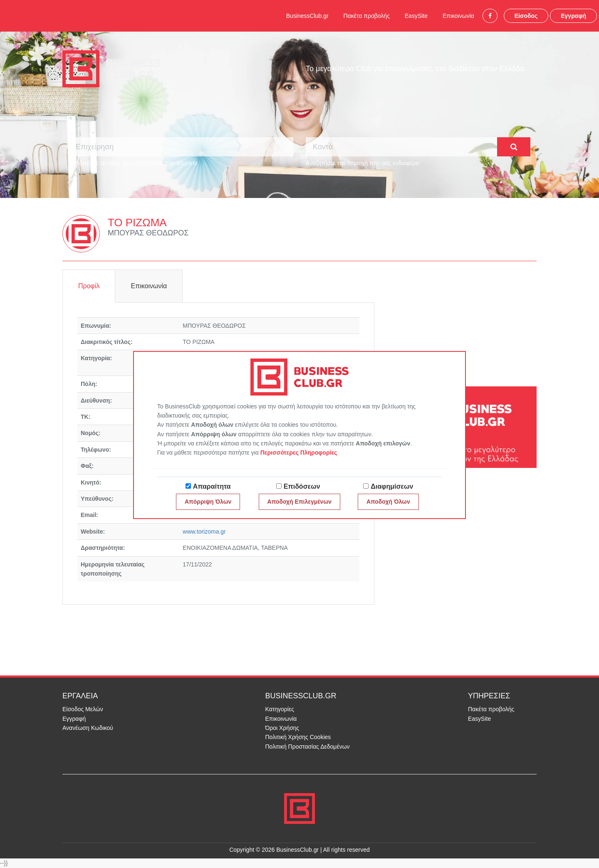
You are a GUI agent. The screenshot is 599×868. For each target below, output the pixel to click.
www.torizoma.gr (204, 532)
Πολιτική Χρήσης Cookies (298, 737)
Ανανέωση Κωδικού (88, 728)
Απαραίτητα (212, 486)
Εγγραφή (573, 16)
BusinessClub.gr (307, 16)
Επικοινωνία (458, 16)
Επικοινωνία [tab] (149, 286)
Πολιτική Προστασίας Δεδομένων (308, 747)
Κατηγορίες (280, 709)
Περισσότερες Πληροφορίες (299, 453)
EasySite (416, 16)
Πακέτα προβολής (367, 16)
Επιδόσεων (302, 486)
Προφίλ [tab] (89, 286)
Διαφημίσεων (392, 486)
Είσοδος (526, 16)
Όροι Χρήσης (282, 728)
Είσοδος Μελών (83, 709)
